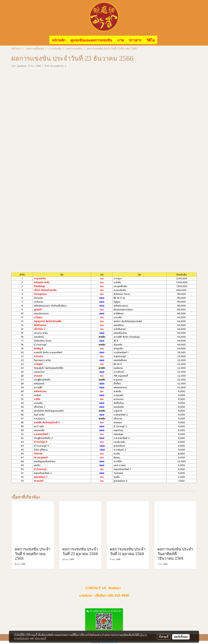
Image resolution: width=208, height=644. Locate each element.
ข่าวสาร (135, 40)
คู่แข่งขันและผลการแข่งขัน (91, 40)
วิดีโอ (151, 40)
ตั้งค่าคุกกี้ (164, 637)
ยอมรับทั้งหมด (181, 637)
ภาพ (121, 40)
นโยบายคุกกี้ (40, 638)
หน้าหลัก (59, 40)
